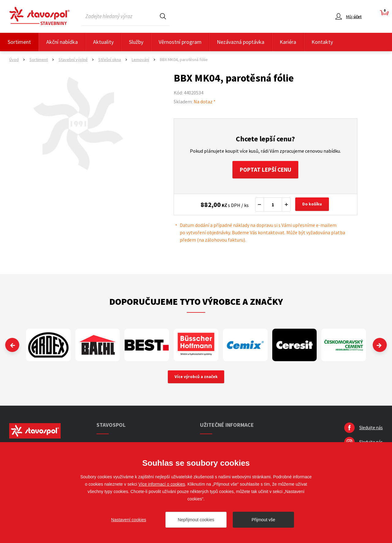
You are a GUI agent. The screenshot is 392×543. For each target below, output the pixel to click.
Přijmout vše (263, 520)
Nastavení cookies (129, 520)
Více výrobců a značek (196, 378)
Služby (136, 42)
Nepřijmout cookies (196, 520)
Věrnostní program (180, 42)
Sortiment (19, 42)
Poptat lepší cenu (265, 170)
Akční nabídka (62, 42)
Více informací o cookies (162, 484)
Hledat (163, 16)
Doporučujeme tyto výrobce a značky (196, 302)
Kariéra (288, 42)
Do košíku (313, 205)
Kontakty (322, 42)
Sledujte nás (371, 429)
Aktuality (103, 42)
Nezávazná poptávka (241, 42)
